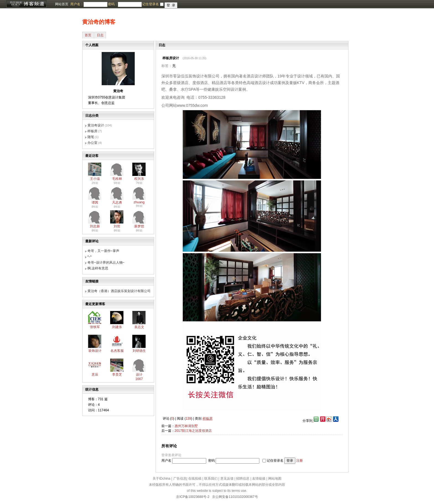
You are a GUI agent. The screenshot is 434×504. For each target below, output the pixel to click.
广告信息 (180, 479)
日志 (100, 35)
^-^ (90, 257)
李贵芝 (117, 375)
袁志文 (139, 327)
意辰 (95, 375)
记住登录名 (275, 461)
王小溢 (95, 179)
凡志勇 (117, 202)
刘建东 (117, 327)
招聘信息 (243, 479)
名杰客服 (117, 351)
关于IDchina (162, 479)
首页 (88, 35)
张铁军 (95, 327)
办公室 (92, 143)
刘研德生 (139, 351)
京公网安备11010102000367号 (235, 497)
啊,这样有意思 (98, 268)
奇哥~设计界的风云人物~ (106, 263)
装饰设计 (95, 351)
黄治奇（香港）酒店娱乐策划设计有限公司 (119, 291)
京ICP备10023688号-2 (193, 497)
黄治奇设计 (96, 125)
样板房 (92, 131)
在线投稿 (195, 479)
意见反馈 (227, 479)
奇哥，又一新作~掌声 (103, 251)
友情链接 (259, 479)
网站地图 (275, 479)
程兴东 (139, 179)
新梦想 (139, 226)
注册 (299, 461)
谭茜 (95, 202)
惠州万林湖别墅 (186, 426)
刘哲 (117, 226)
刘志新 (95, 226)
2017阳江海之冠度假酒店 (193, 431)
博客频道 (26, 4)
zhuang (139, 202)
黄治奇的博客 (99, 22)
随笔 (91, 137)
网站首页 (62, 4)
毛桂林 (117, 179)
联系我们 (211, 479)
